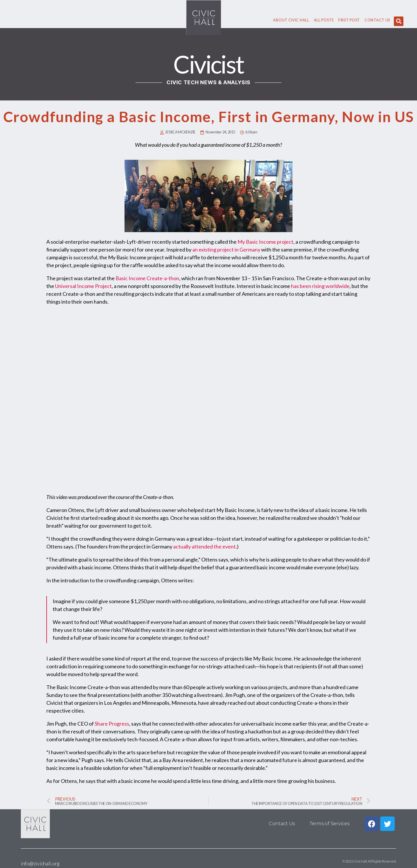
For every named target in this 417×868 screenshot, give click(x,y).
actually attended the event (204, 546)
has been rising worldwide (320, 286)
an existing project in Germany (226, 249)
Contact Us (377, 20)
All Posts (324, 20)
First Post (349, 20)
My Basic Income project (265, 242)
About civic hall (291, 20)
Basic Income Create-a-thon (147, 278)
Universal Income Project (83, 286)
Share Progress (112, 724)
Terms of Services (329, 824)
